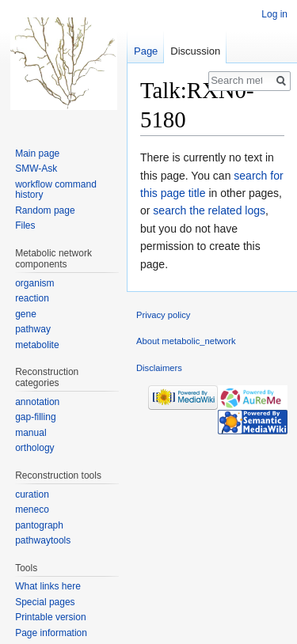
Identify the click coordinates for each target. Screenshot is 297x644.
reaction (32, 298)
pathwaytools (43, 540)
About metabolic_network (186, 341)
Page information (51, 633)
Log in (274, 14)
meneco (32, 510)
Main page (37, 153)
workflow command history (56, 190)
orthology (34, 448)
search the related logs (209, 210)
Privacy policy (163, 315)
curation (32, 494)
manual (30, 433)
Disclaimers (159, 368)
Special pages (45, 602)
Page (146, 51)
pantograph (39, 525)
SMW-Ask (36, 169)
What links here (48, 586)
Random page (45, 210)
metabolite (37, 345)
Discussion (195, 51)
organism (34, 283)
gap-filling (35, 417)
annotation (37, 402)
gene (26, 314)
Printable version (50, 617)
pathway (33, 329)
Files (25, 225)
